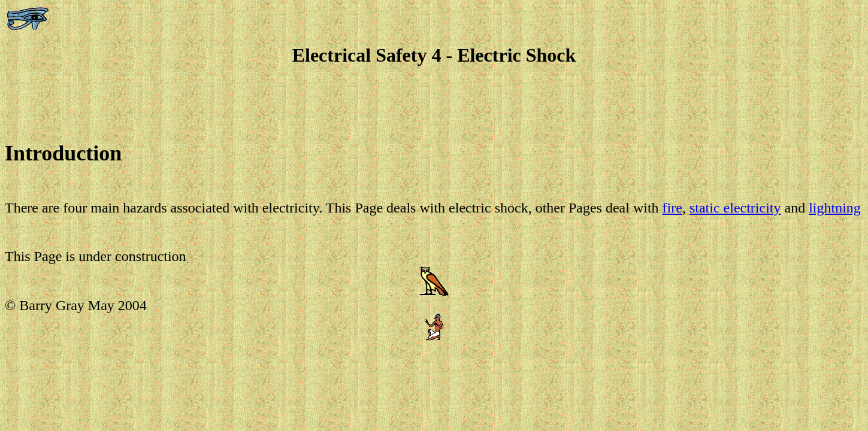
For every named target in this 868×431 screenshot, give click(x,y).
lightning (835, 208)
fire (672, 208)
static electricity (735, 208)
